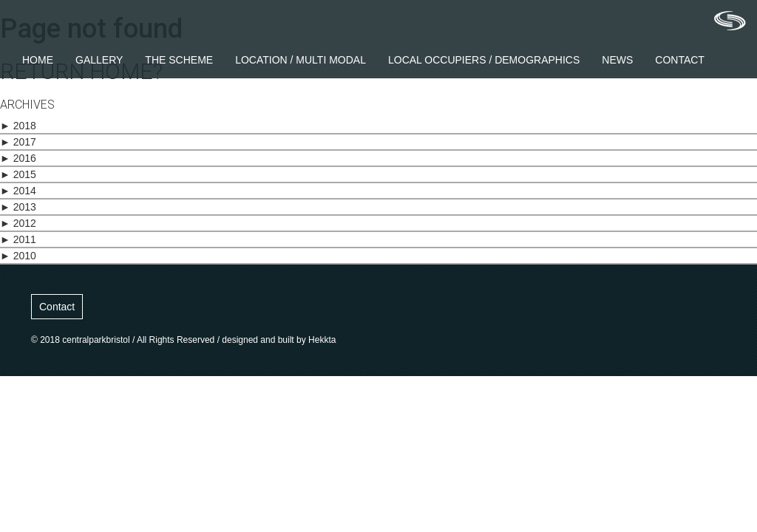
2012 (18, 223)
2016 (18, 158)
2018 (18, 126)
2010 (18, 256)
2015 (18, 174)
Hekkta (322, 340)
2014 (18, 191)
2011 (18, 239)
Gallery (99, 60)
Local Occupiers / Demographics (484, 60)
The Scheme (179, 60)
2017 (18, 142)
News (617, 60)
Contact (680, 60)
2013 (18, 207)
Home (38, 60)
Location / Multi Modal (301, 60)
